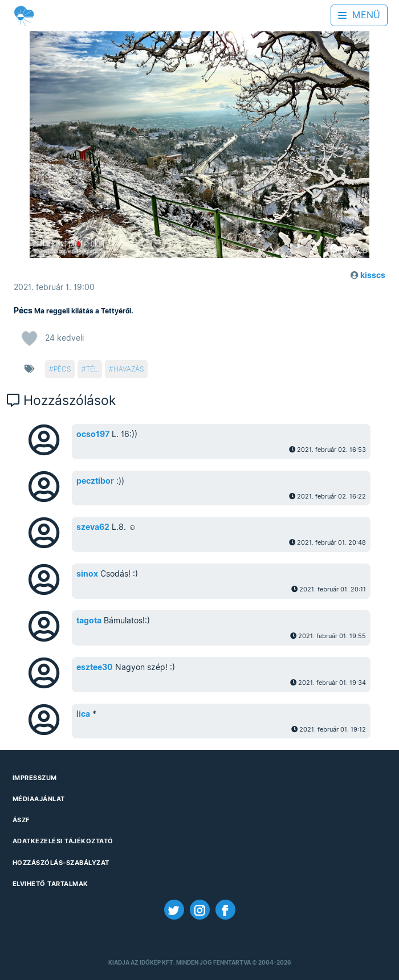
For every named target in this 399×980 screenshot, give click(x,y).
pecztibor (95, 481)
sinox (87, 574)
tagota (89, 620)
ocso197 (93, 434)
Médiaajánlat (39, 799)
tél (92, 369)
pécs (62, 369)
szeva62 (93, 527)
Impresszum (35, 778)
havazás (129, 369)
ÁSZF (21, 820)
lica (83, 714)
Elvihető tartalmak (50, 884)
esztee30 (95, 667)
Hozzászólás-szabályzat (61, 863)
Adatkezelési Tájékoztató (63, 841)
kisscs (373, 275)
